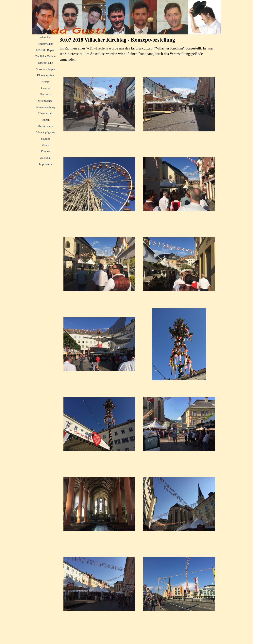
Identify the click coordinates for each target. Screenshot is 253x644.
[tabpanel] (139, 54)
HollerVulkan (45, 44)
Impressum (45, 164)
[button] (99, 104)
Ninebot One (45, 63)
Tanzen (45, 120)
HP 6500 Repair (45, 50)
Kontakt (45, 151)
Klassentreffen (45, 75)
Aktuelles (45, 37)
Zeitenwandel (45, 101)
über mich (45, 94)
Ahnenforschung (45, 107)
